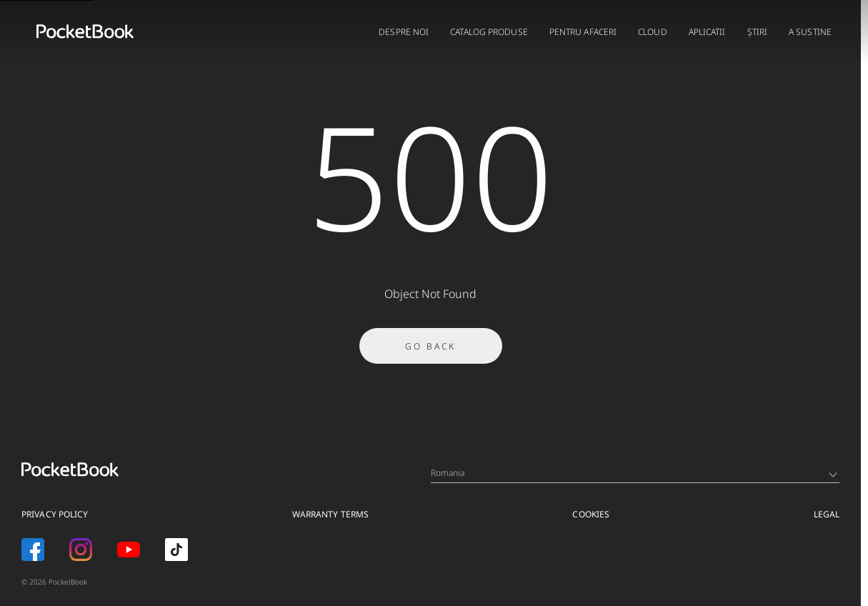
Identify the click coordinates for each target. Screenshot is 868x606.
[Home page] (85, 31)
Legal (827, 514)
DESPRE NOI (404, 32)
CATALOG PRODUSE (489, 32)
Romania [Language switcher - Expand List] (634, 473)
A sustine (810, 32)
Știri (758, 32)
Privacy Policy (55, 514)
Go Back (430, 351)
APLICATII (707, 32)
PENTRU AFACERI (583, 32)
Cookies (591, 514)
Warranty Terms (330, 514)
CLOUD (653, 32)
